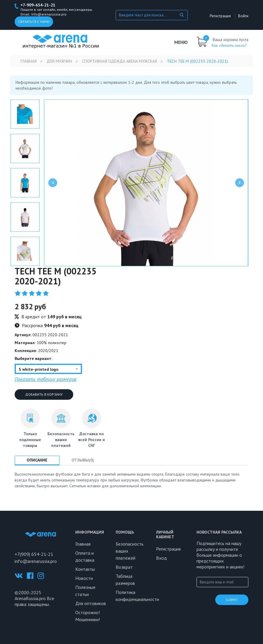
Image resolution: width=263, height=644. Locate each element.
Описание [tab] (37, 460)
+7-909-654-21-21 (38, 5)
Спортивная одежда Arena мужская (119, 61)
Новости (84, 578)
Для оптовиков (91, 603)
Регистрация (220, 16)
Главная (29, 61)
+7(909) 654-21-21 (34, 554)
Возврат (124, 567)
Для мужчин (59, 61)
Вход (162, 558)
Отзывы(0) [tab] (83, 460)
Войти (243, 16)
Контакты (85, 569)
